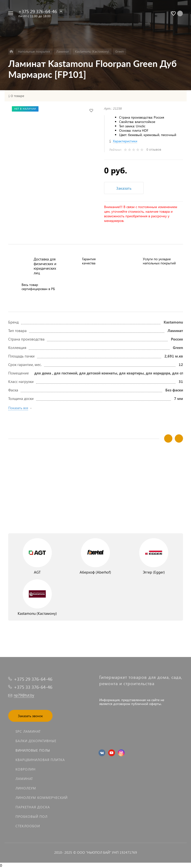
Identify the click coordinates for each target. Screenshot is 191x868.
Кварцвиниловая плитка (40, 760)
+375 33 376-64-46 (33, 687)
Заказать (124, 188)
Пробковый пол (31, 816)
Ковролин (26, 769)
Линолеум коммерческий (42, 798)
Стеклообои (28, 826)
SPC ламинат (28, 731)
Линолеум (26, 788)
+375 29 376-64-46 (38, 11)
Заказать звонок (30, 716)
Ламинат (24, 779)
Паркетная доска (33, 807)
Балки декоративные (36, 741)
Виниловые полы (33, 750)
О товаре (17, 96)
